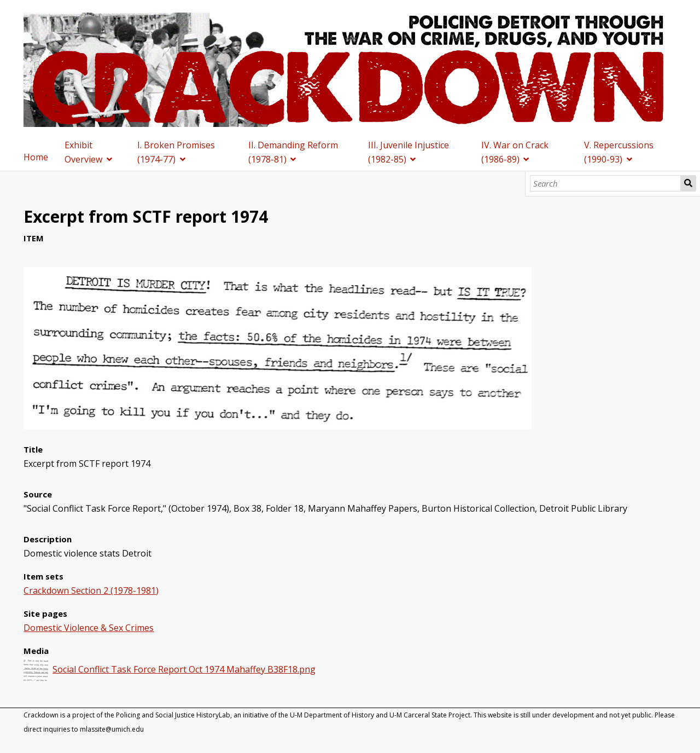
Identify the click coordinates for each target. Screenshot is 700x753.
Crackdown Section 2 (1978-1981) (91, 590)
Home (36, 157)
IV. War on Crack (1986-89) (515, 152)
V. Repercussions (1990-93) (619, 152)
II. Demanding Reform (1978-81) (293, 152)
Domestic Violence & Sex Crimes (89, 628)
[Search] (606, 183)
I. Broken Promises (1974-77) (176, 152)
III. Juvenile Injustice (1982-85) (409, 152)
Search (688, 183)
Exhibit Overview (83, 152)
